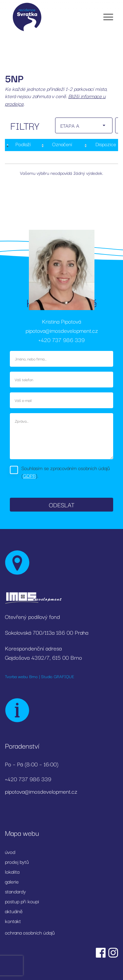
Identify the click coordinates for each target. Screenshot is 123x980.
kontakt (13, 921)
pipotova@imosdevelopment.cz (62, 330)
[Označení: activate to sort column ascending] (61, 145)
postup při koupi (22, 901)
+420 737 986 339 (61, 340)
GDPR (29, 475)
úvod (10, 852)
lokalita (12, 871)
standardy (15, 891)
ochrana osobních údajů (30, 932)
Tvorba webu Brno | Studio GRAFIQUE (40, 676)
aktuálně (14, 911)
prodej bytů (17, 861)
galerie (12, 881)
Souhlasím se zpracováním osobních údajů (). (66, 472)
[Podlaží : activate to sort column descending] (22, 145)
